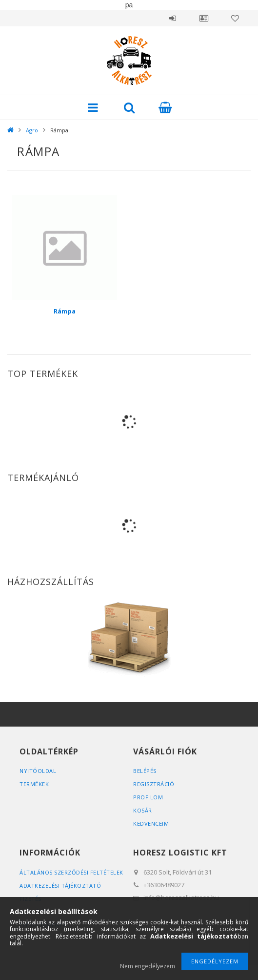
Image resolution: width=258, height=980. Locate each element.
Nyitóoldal (38, 771)
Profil (204, 18)
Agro (32, 130)
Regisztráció (154, 784)
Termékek (34, 784)
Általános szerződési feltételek (71, 872)
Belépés (173, 18)
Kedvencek (235, 18)
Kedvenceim (151, 824)
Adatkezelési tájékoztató (60, 886)
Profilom (148, 797)
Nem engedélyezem (148, 966)
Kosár (143, 810)
